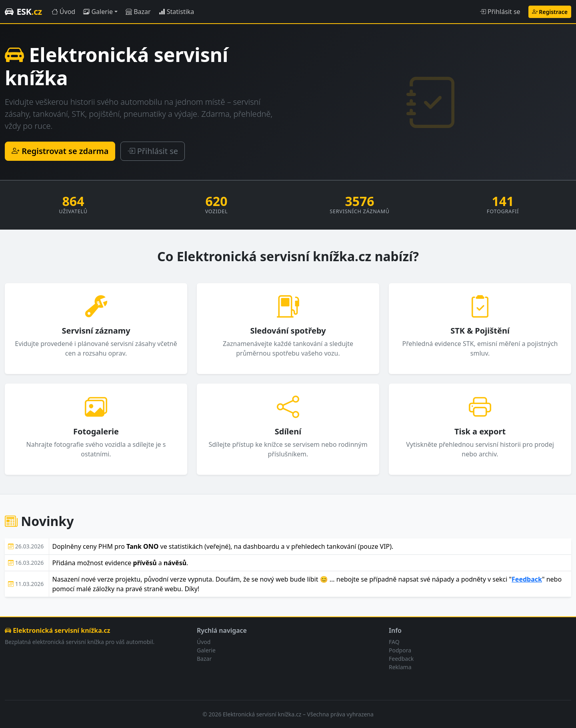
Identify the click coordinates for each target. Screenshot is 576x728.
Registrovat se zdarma (60, 151)
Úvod (64, 12)
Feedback (527, 579)
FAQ (394, 642)
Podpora (400, 650)
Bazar (138, 12)
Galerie (98, 12)
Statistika (177, 12)
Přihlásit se (500, 12)
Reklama (400, 667)
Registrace (550, 12)
